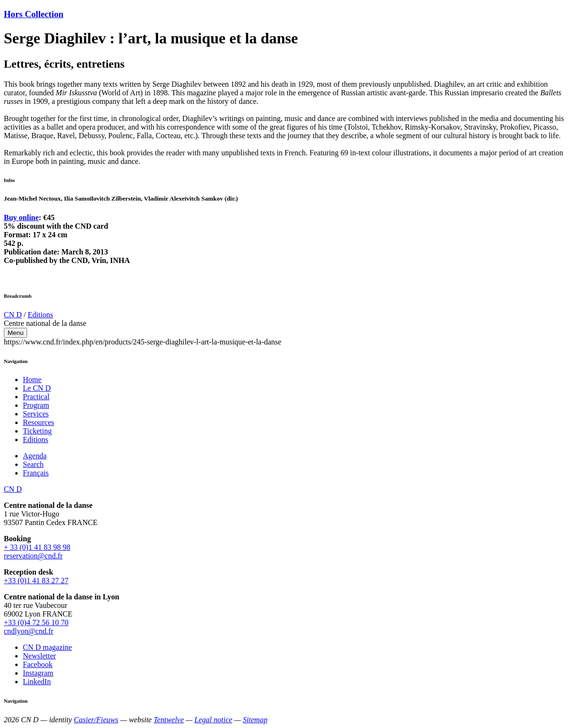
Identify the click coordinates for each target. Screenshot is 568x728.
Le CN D (37, 388)
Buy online (21, 217)
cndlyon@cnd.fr (29, 631)
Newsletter (39, 656)
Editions (40, 315)
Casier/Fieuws (96, 720)
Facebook (38, 664)
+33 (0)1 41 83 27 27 (36, 581)
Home (32, 379)
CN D (13, 315)
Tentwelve (169, 720)
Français (36, 473)
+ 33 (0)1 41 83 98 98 (37, 547)
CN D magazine (47, 647)
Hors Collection (34, 14)
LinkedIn (37, 682)
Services (36, 414)
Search (33, 464)
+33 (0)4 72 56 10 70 (36, 622)
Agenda (35, 456)
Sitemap (255, 720)
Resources (39, 422)
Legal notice (213, 720)
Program (36, 405)
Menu (15, 333)
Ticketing (37, 431)
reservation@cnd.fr (33, 556)
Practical (36, 397)
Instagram (38, 673)
